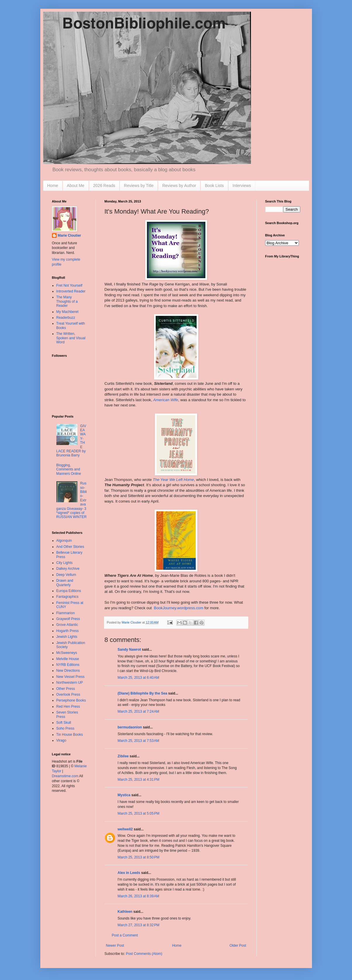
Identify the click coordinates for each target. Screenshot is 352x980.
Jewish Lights (67, 637)
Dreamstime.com (65, 776)
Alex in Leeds (129, 873)
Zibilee (123, 756)
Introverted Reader (71, 291)
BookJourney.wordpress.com (179, 608)
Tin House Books (70, 735)
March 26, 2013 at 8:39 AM (138, 896)
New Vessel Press (71, 677)
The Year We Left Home (173, 480)
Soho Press (65, 728)
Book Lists (214, 186)
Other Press (66, 689)
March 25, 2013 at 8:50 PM (139, 857)
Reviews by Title (139, 186)
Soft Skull (64, 723)
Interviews (242, 186)
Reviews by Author (179, 186)
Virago (61, 740)
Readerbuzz (66, 318)
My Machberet (67, 312)
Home (53, 186)
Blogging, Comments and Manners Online (69, 469)
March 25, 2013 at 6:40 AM (138, 678)
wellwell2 (125, 829)
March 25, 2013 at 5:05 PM (139, 813)
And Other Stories (70, 547)
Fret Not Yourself (69, 285)
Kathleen (125, 912)
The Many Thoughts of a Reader (67, 301)
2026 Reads (104, 186)
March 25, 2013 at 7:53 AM (138, 741)
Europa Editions (69, 591)
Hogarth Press (68, 631)
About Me (76, 186)
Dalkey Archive (68, 569)
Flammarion (66, 613)
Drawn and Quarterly (65, 583)
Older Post (238, 946)
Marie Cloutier (70, 236)
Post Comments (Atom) (144, 954)
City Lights (65, 563)
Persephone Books (71, 700)
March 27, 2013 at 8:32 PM (139, 925)
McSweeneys (67, 653)
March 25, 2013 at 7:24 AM (138, 711)
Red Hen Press (68, 707)
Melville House (68, 659)
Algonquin (64, 541)
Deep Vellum (66, 575)
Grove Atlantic (67, 625)
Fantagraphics (67, 597)
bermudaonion (130, 727)
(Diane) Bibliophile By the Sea (143, 693)
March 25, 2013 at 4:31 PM (139, 780)
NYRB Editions (68, 665)
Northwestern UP (70, 683)
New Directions (68, 671)
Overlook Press (68, 695)
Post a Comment (125, 935)
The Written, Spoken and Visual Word (71, 338)
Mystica (124, 795)
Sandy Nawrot (129, 650)
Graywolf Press (68, 619)
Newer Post (115, 946)
